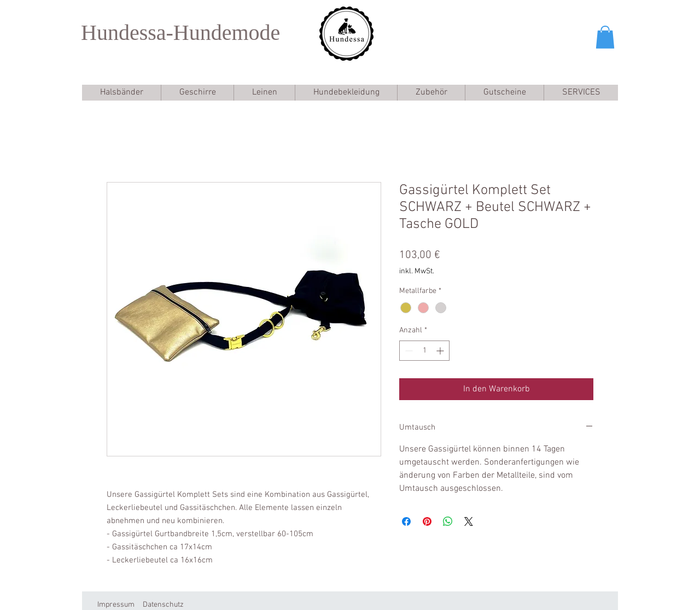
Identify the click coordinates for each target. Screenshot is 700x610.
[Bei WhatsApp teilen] (448, 521)
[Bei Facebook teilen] (406, 521)
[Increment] (441, 351)
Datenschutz (163, 605)
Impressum (116, 605)
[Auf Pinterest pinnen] (427, 521)
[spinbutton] (424, 351)
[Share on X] (469, 521)
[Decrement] (408, 351)
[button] (605, 37)
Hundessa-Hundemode (180, 33)
